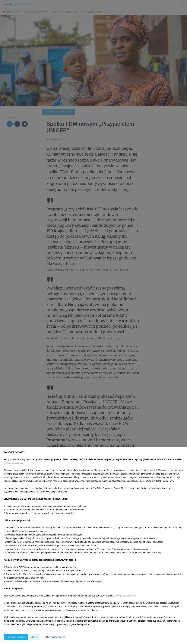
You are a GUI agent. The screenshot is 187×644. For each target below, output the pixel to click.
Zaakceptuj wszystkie (16, 637)
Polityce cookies (14, 463)
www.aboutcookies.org (125, 596)
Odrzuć (35, 637)
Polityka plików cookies (54, 637)
